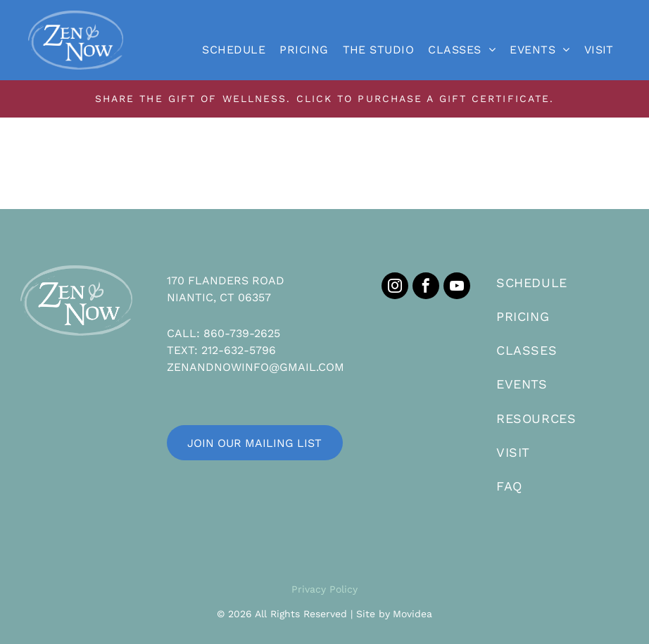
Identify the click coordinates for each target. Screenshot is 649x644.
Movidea (412, 614)
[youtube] (457, 288)
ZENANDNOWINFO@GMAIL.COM (256, 367)
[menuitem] (234, 50)
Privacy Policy (324, 589)
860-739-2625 (242, 333)
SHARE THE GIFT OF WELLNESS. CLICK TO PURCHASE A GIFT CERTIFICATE (322, 99)
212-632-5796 (239, 350)
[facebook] (426, 288)
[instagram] (395, 288)
